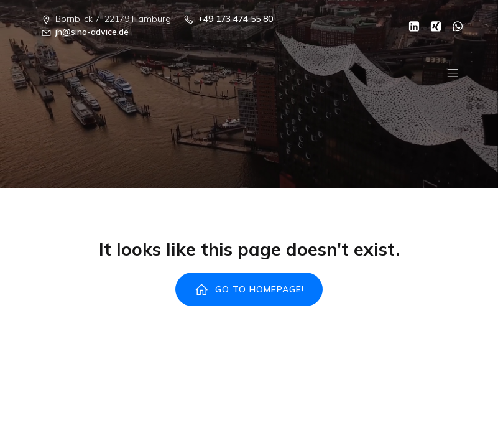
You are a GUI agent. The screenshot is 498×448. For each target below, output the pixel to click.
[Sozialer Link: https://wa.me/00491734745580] (453, 26)
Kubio (415, 376)
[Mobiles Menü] (453, 73)
